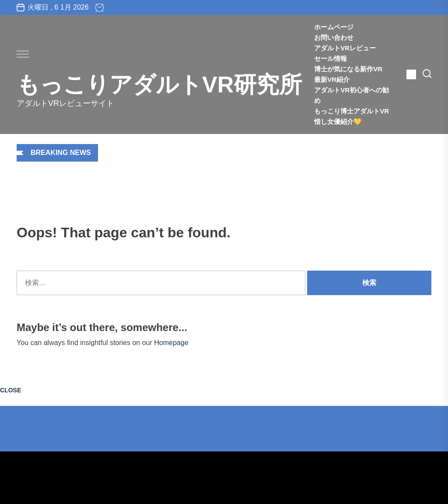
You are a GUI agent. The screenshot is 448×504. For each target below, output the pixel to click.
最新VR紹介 (338, 79)
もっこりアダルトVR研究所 (159, 85)
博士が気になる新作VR (348, 69)
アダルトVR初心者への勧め (352, 95)
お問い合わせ (334, 37)
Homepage (171, 343)
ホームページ (334, 27)
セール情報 (331, 58)
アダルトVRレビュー (345, 48)
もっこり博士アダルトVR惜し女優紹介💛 (352, 116)
